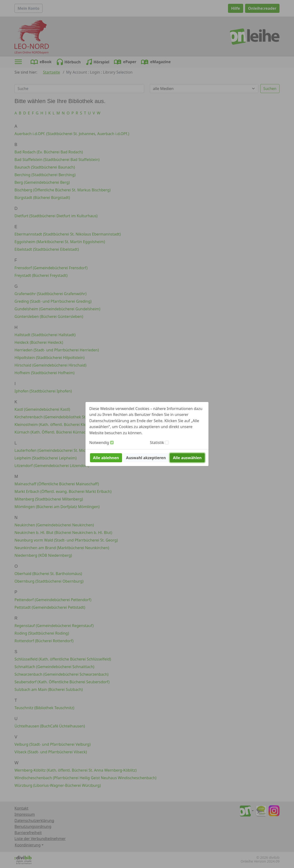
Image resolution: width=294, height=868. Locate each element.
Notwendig (99, 443)
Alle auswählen (187, 458)
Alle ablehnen (106, 458)
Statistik (157, 443)
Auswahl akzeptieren (146, 458)
